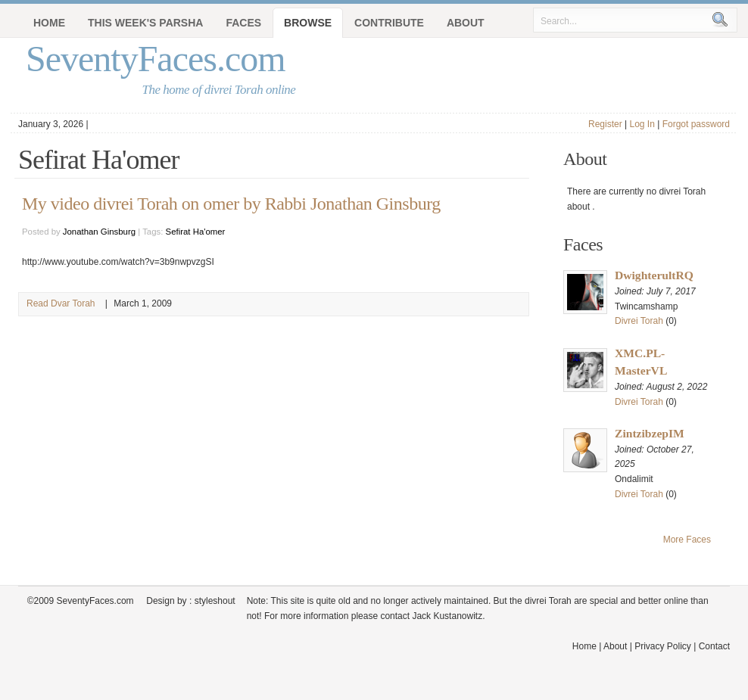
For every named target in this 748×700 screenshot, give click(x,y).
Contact (714, 646)
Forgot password (696, 124)
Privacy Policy (663, 646)
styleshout (215, 601)
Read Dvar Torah (61, 303)
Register (605, 124)
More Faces (687, 540)
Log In (642, 124)
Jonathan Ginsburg (99, 232)
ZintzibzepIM (650, 433)
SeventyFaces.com (156, 59)
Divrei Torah (639, 321)
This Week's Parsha (145, 23)
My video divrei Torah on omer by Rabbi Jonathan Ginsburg (231, 204)
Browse (308, 23)
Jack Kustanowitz (447, 616)
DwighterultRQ (654, 275)
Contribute (389, 23)
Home (49, 23)
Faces (243, 23)
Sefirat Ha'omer (196, 232)
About (466, 23)
